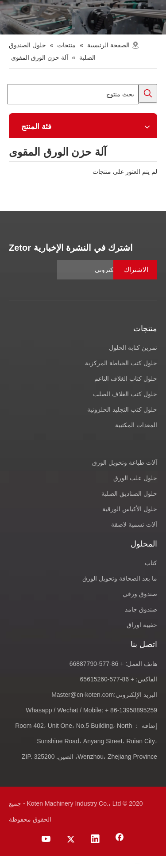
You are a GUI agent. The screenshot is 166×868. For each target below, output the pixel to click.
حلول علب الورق (135, 478)
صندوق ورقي (140, 594)
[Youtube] (46, 840)
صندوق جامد (141, 609)
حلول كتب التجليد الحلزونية (122, 409)
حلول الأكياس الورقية (130, 509)
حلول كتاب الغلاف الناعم (126, 379)
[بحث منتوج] (73, 94)
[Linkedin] (95, 840)
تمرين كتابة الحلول (133, 348)
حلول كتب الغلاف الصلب (125, 394)
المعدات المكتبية (136, 425)
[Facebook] (120, 840)
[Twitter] (71, 840)
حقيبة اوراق (142, 625)
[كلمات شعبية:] (148, 93)
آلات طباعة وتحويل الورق (125, 463)
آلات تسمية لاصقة (134, 524)
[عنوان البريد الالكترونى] (107, 270)
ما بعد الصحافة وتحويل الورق (120, 578)
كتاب (151, 563)
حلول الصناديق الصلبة (129, 493)
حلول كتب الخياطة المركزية (121, 363)
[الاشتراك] (135, 270)
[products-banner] (83, 17)
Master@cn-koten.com (83, 695)
